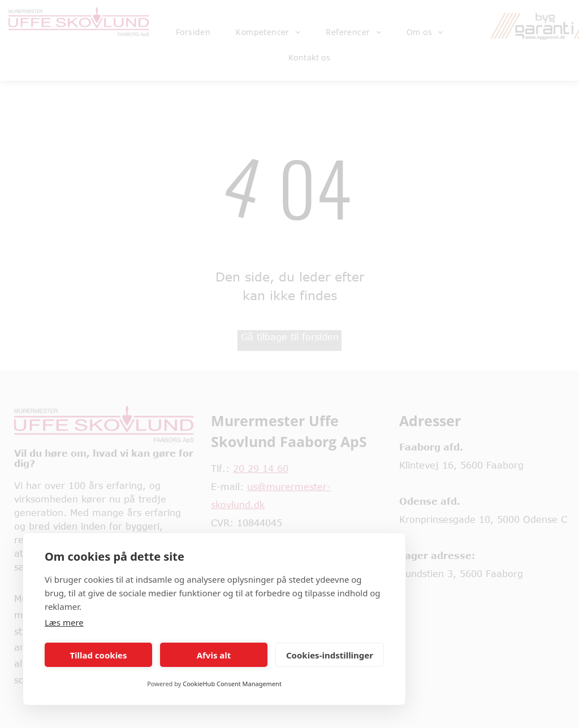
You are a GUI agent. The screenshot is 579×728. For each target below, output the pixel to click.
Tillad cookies (98, 655)
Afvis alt (214, 655)
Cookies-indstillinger (330, 655)
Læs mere (64, 622)
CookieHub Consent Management (232, 684)
